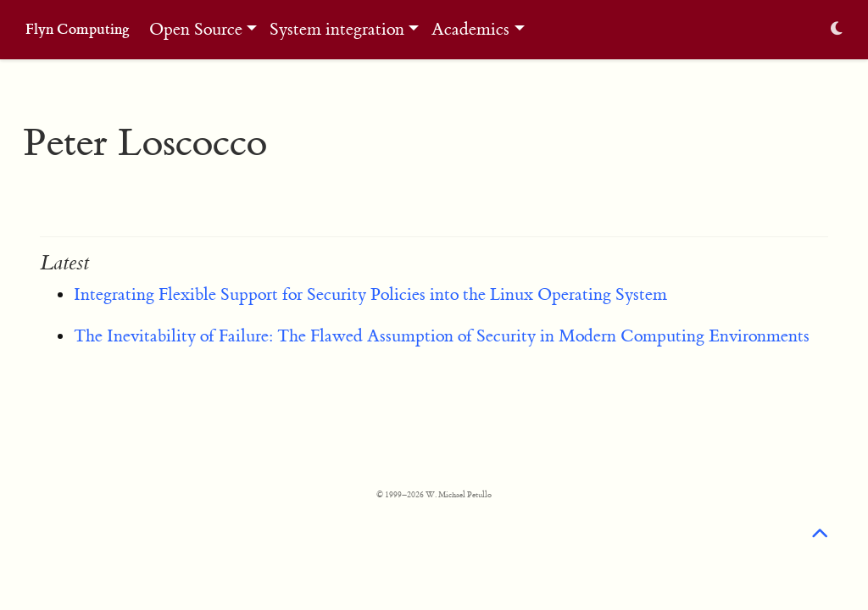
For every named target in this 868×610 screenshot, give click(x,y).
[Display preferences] (837, 30)
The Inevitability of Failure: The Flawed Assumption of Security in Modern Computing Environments (442, 336)
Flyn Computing (78, 29)
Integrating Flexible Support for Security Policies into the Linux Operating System (370, 294)
